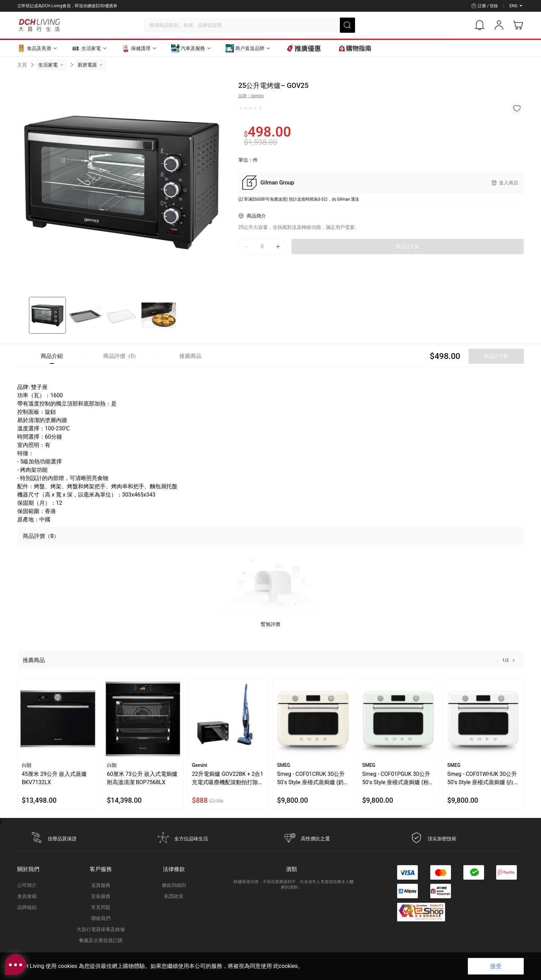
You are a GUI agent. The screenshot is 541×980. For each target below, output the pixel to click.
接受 (496, 966)
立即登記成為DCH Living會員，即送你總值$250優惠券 (67, 6)
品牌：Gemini (251, 96)
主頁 (22, 65)
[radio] (241, 108)
